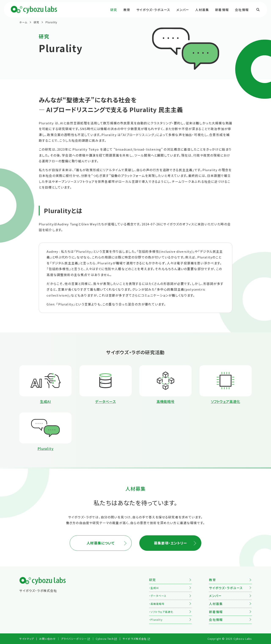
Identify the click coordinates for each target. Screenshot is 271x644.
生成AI (155, 588)
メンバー (183, 10)
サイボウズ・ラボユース (153, 10)
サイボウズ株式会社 (135, 639)
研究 (114, 10)
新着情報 (222, 10)
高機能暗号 (158, 604)
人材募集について (101, 543)
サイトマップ (27, 639)
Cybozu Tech (105, 639)
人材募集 (202, 10)
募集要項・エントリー (170, 543)
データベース (158, 596)
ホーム (23, 22)
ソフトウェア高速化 (162, 612)
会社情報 (242, 10)
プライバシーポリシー (74, 639)
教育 (127, 10)
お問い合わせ (47, 639)
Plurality (51, 22)
